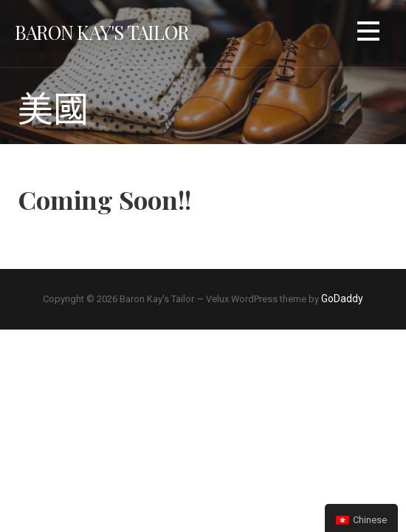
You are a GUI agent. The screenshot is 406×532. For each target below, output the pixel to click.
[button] (368, 34)
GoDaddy (342, 299)
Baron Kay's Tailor (101, 32)
